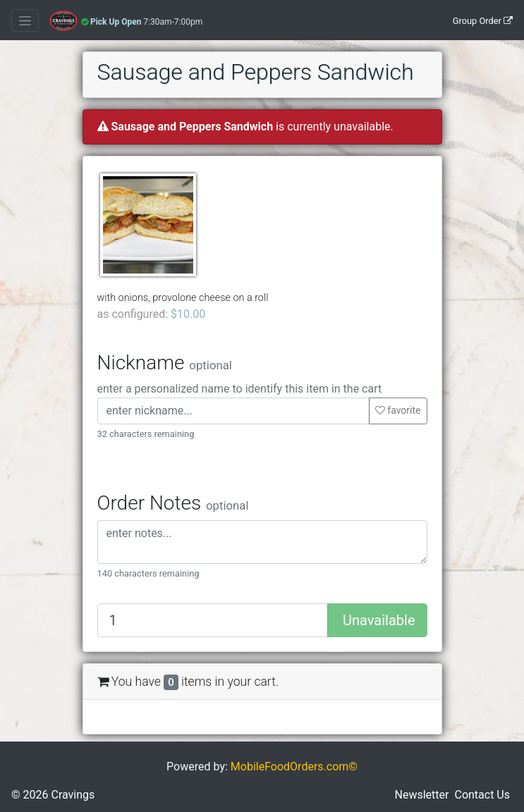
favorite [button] (398, 410)
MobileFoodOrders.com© (294, 767)
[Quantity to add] (213, 620)
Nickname (165, 363)
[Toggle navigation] (25, 20)
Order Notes (173, 503)
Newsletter (422, 795)
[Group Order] (450, 20)
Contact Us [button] (482, 795)
